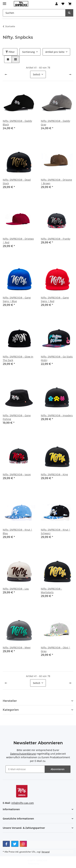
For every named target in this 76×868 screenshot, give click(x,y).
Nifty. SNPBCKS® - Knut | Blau (17, 531)
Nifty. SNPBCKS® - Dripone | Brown (56, 182)
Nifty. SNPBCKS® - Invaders (57, 415)
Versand (45, 852)
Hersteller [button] (10, 701)
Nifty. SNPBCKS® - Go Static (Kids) (57, 358)
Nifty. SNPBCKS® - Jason (17, 474)
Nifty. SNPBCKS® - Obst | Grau (56, 649)
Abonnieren (58, 769)
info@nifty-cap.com (23, 803)
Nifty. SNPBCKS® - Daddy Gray (55, 123)
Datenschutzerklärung (23, 754)
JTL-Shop (44, 864)
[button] (57, 4)
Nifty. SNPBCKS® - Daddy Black (17, 123)
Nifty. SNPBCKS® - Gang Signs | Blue (17, 299)
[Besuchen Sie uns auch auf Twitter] (15, 844)
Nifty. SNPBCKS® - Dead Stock (17, 182)
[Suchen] (69, 13)
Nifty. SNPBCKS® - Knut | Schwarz (56, 531)
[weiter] (70, 74)
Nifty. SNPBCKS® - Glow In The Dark (18, 358)
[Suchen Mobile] (34, 13)
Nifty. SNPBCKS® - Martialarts (51, 590)
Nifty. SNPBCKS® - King (54, 474)
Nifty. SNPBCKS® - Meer (17, 648)
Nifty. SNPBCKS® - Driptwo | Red (18, 241)
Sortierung (29, 52)
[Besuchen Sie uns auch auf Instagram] (23, 844)
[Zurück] (6, 74)
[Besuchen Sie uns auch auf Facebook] (6, 844)
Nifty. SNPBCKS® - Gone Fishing (17, 417)
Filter (10, 52)
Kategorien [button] (11, 710)
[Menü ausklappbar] (4, 2)
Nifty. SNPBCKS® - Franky (56, 239)
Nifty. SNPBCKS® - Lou (16, 589)
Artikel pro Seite (55, 52)
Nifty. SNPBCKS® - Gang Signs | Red (55, 299)
